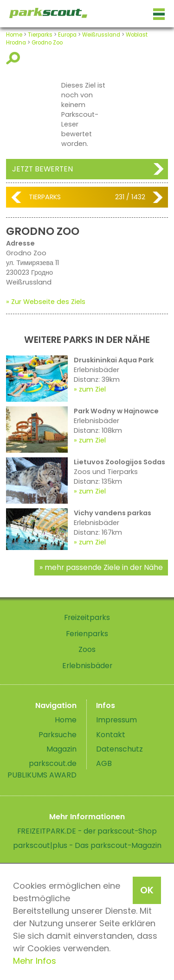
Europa (67, 35)
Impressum (116, 720)
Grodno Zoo (47, 43)
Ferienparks (87, 634)
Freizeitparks (87, 617)
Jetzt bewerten (42, 169)
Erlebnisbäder (87, 666)
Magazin (61, 749)
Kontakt (111, 735)
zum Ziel (92, 389)
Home (14, 35)
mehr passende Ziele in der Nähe (104, 567)
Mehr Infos (35, 961)
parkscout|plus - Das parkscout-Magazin (87, 845)
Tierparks (40, 35)
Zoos (87, 649)
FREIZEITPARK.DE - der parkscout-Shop (87, 831)
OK (147, 890)
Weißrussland (101, 35)
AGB (104, 763)
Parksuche (58, 735)
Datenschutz (119, 749)
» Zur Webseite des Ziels (46, 302)
